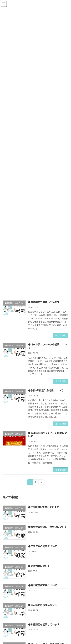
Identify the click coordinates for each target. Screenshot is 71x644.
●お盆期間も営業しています (44, 302)
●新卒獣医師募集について (43, 585)
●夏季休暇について (39, 566)
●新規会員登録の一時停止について (47, 527)
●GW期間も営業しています (44, 507)
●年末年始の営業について (43, 546)
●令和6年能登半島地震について (46, 390)
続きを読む (61, 335)
